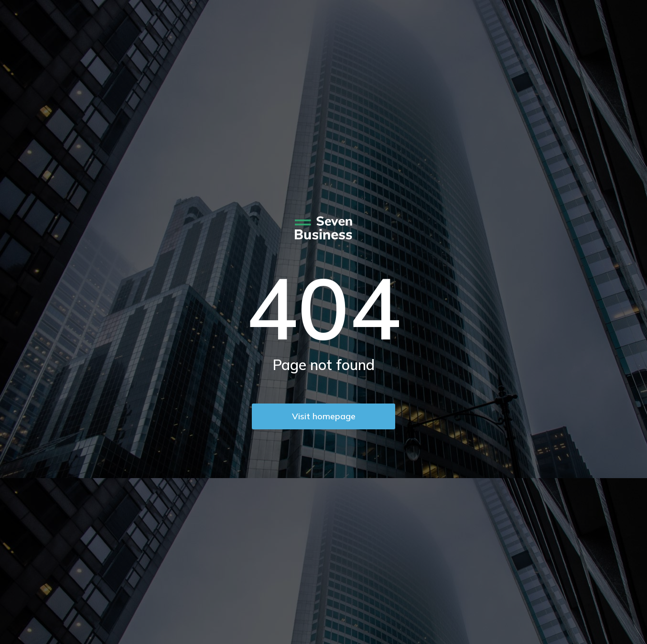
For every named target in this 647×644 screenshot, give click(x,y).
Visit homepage (324, 416)
